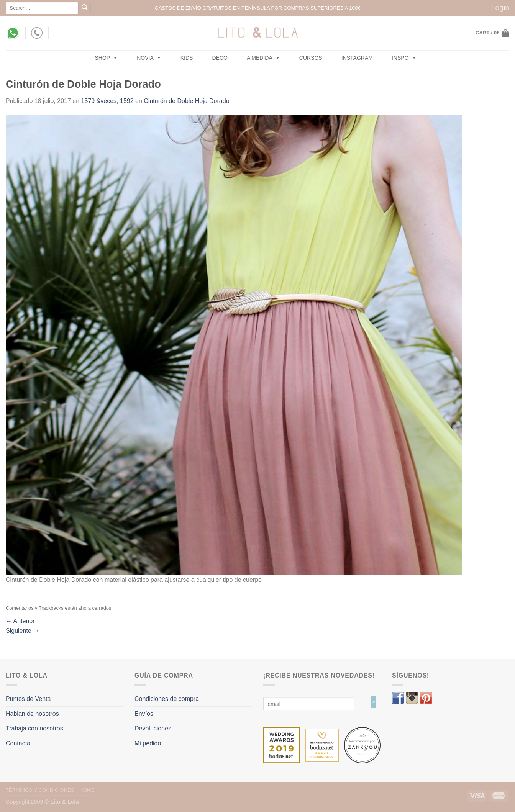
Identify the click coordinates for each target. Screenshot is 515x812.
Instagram (357, 58)
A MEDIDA (263, 58)
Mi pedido (148, 743)
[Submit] (84, 8)
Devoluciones (153, 728)
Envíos (144, 714)
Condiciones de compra (167, 699)
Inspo (404, 58)
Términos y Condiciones (40, 790)
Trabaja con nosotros (34, 728)
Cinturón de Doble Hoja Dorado (186, 101)
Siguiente (22, 631)
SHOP (107, 58)
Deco (220, 58)
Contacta (18, 743)
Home (87, 790)
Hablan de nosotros (32, 714)
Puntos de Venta (28, 699)
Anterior (20, 621)
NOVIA (149, 58)
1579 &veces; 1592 (107, 101)
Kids (187, 58)
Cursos (311, 58)
